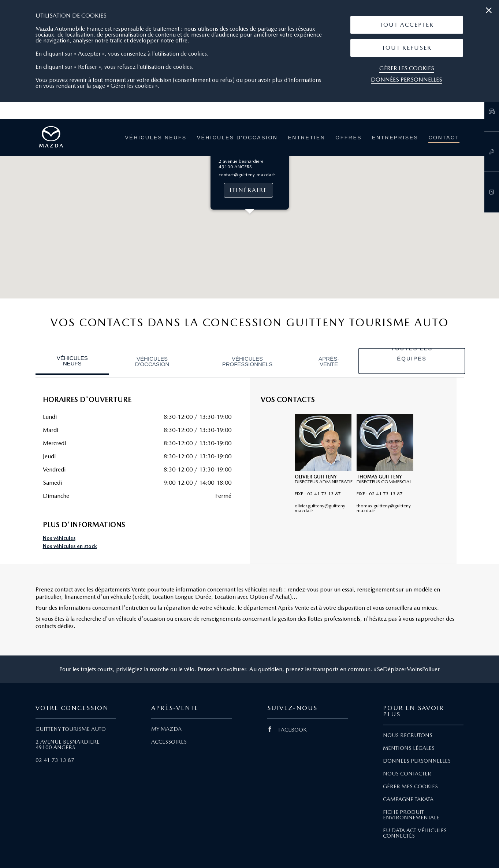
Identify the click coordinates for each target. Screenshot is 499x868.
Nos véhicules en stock (70, 546)
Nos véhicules (59, 538)
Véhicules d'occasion (237, 138)
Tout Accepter (407, 25)
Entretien (306, 138)
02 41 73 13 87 (55, 760)
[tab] (72, 361)
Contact (444, 138)
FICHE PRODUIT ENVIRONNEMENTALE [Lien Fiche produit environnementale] (411, 815)
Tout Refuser (407, 48)
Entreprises (395, 138)
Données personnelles (407, 80)
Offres (349, 138)
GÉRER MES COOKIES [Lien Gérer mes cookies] (410, 786)
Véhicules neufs (156, 138)
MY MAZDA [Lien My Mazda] (166, 729)
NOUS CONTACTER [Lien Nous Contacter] (407, 774)
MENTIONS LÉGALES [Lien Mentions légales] (409, 748)
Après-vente (329, 361)
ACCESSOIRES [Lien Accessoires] (169, 742)
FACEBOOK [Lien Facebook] (287, 730)
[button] (407, 25)
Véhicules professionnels (247, 361)
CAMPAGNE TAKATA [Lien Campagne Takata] (408, 799)
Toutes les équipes (412, 361)
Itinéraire (248, 190)
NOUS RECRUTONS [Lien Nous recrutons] (408, 735)
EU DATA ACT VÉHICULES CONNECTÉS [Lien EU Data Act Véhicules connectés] (415, 833)
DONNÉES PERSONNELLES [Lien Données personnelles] (417, 761)
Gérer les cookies (407, 68)
